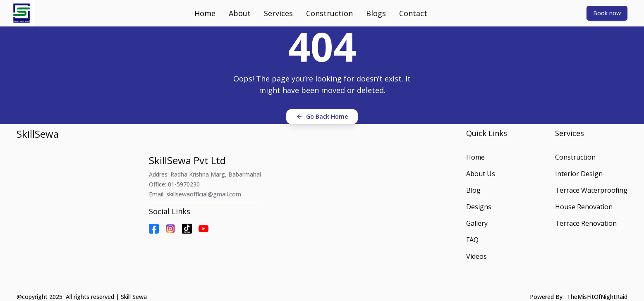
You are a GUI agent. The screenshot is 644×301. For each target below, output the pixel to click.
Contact (413, 13)
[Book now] (607, 13)
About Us (481, 174)
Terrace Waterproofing (591, 190)
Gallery (477, 223)
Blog (473, 190)
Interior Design (579, 174)
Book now (607, 13)
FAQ (472, 240)
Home (205, 13)
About (240, 13)
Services (278, 13)
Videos (476, 256)
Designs (479, 207)
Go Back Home (322, 116)
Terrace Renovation (586, 223)
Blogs (376, 13)
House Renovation (584, 207)
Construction (329, 13)
